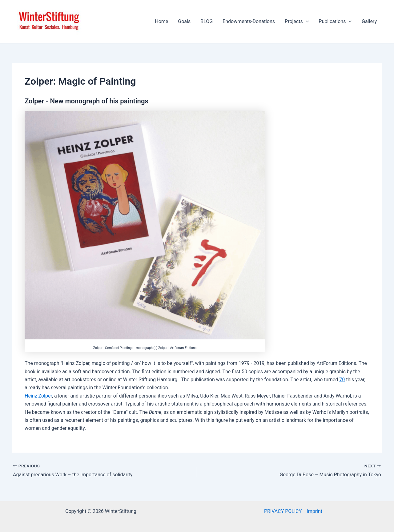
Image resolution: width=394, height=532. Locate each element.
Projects (297, 22)
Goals (184, 21)
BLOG (207, 21)
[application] (306, 22)
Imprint (314, 511)
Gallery (369, 21)
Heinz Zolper (38, 396)
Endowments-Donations (249, 21)
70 (342, 380)
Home (161, 21)
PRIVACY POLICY (283, 511)
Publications (335, 22)
